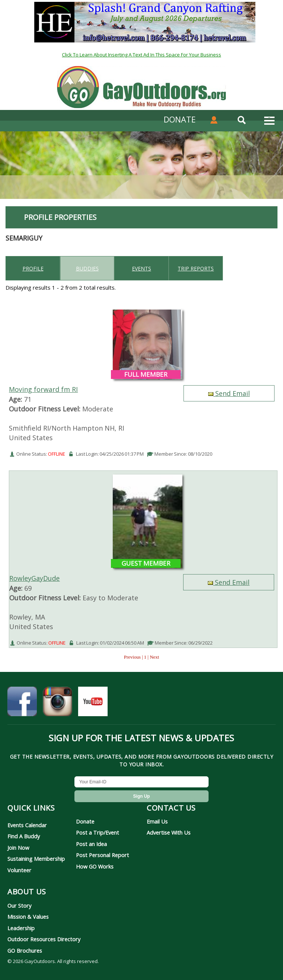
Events (141, 268)
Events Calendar (27, 825)
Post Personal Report (102, 855)
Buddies (87, 268)
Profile (33, 268)
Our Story (19, 905)
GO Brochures (25, 950)
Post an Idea (91, 844)
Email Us (157, 821)
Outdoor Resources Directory (44, 939)
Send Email (229, 393)
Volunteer (19, 870)
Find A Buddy (24, 836)
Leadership (21, 928)
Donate (85, 821)
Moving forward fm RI (43, 389)
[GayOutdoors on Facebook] (22, 704)
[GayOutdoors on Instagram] (57, 704)
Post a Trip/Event (97, 832)
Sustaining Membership (36, 859)
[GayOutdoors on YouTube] (93, 704)
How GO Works (95, 866)
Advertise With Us (169, 832)
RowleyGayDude (34, 578)
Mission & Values (28, 917)
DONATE (180, 119)
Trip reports (196, 268)
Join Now (18, 848)
